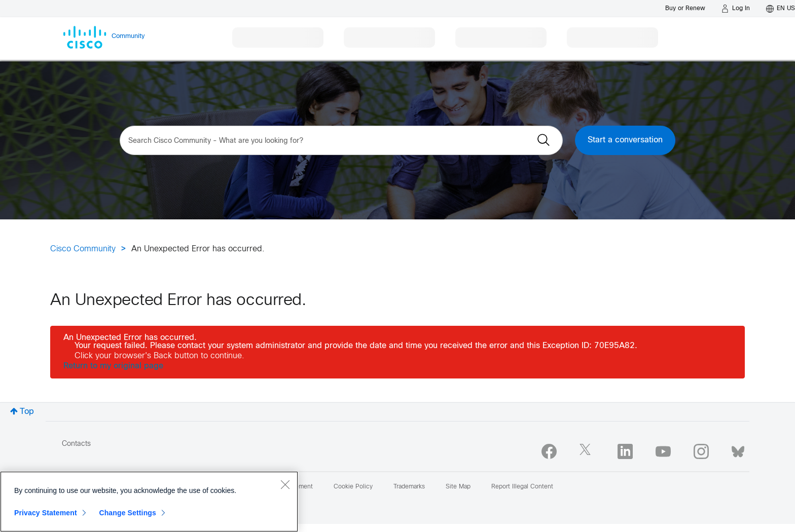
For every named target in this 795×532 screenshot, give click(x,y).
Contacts (76, 444)
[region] (149, 502)
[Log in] (736, 9)
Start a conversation (625, 140)
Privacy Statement (46, 513)
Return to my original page (113, 366)
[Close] (285, 484)
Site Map (458, 487)
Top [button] (27, 412)
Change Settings (128, 513)
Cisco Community (83, 249)
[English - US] (781, 9)
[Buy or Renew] (685, 8)
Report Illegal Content (522, 487)
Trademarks (409, 487)
